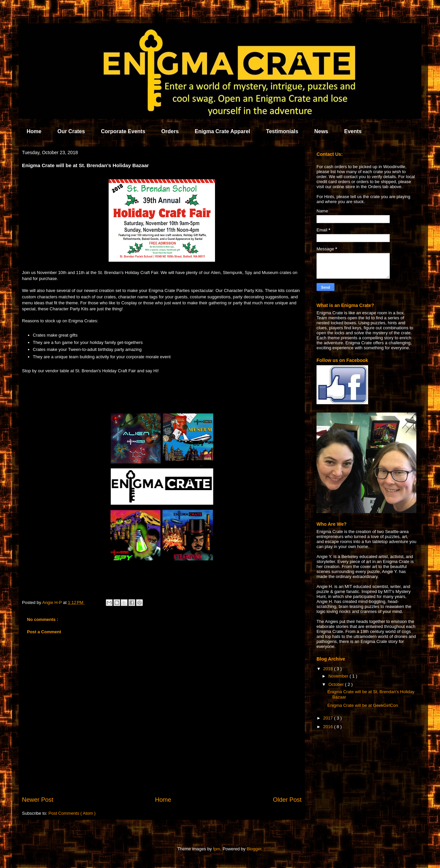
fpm (217, 849)
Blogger (254, 849)
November (339, 676)
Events (353, 131)
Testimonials (282, 131)
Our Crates (71, 131)
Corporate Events (123, 131)
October (337, 684)
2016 (329, 727)
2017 (329, 718)
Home (34, 131)
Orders (170, 131)
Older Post (287, 800)
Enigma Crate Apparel (222, 131)
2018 (329, 669)
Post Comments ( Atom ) (72, 813)
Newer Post (38, 800)
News (321, 131)
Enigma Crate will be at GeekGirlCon (362, 705)
